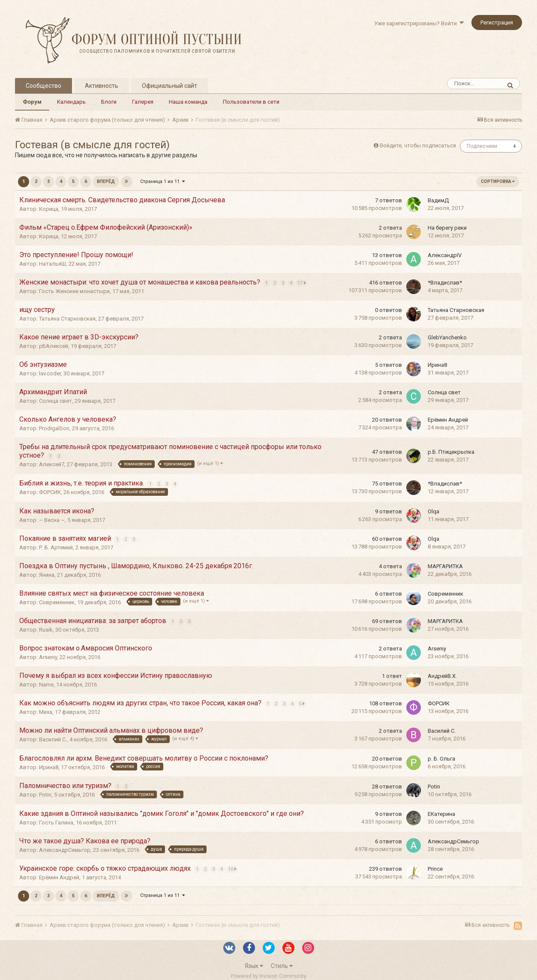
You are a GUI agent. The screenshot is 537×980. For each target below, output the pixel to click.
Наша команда (188, 102)
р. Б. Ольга (441, 759)
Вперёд (106, 181)
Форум (32, 102)
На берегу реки (447, 228)
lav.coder (50, 373)
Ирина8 (437, 365)
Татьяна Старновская (67, 319)
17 (303, 283)
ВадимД (438, 200)
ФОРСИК (50, 492)
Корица (49, 209)
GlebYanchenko (447, 337)
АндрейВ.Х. (442, 676)
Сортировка (498, 181)
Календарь (71, 102)
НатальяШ (52, 264)
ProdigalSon (54, 428)
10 (233, 869)
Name (46, 685)
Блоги (109, 102)
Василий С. (53, 739)
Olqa (433, 511)
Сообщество (43, 86)
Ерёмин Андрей (448, 420)
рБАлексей (54, 346)
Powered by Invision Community (269, 976)
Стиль (282, 966)
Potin (45, 795)
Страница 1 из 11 (162, 181)
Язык (254, 966)
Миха (46, 712)
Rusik (46, 630)
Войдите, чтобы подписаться (418, 145)
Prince (435, 869)
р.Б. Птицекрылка (451, 452)
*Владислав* (445, 283)
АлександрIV (445, 255)
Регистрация (497, 22)
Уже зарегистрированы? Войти (419, 23)
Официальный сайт (169, 86)
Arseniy (48, 657)
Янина (47, 575)
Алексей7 (52, 464)
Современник (57, 602)
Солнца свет (55, 401)
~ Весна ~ (52, 520)
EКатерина (441, 814)
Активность (102, 86)
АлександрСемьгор (65, 850)
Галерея (143, 102)
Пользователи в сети (251, 102)
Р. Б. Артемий (56, 547)
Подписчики (482, 146)
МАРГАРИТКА (445, 566)
